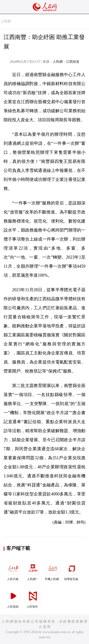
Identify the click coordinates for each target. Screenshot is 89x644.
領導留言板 (72, 570)
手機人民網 (52, 570)
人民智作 (33, 598)
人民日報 (13, 570)
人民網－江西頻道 (66, 62)
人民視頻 (13, 598)
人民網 (6, 21)
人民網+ (33, 570)
